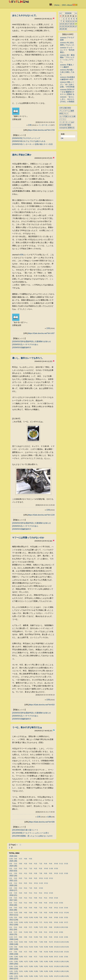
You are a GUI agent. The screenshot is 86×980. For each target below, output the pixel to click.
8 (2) (35, 868)
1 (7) (10, 952)
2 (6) (15, 859)
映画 (69, 108)
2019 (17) (13, 890)
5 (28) (31, 966)
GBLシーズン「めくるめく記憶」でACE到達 (67, 84)
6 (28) (36, 971)
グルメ (66, 114)
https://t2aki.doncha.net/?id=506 (42, 822)
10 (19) (56, 966)
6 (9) (35, 873)
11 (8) (51, 868)
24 (68, 26)
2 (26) (16, 961)
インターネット (46, 125)
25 (71, 26)
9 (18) (51, 947)
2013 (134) (14, 920)
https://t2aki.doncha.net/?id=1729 (41, 130)
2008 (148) (14, 944)
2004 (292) (14, 964)
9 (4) (51, 864)
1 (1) (10, 873)
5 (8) (30, 912)
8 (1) (41, 893)
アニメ (62, 111)
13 (76, 21)
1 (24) (11, 966)
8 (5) (41, 903)
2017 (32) (13, 900)
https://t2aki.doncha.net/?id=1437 (41, 333)
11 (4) (61, 908)
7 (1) (25, 878)
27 (76, 26)
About (70, 5)
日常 (32, 125)
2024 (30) (13, 866)
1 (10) (11, 859)
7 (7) (41, 922)
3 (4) (20, 927)
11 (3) (61, 937)
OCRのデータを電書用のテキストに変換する (67, 92)
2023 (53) (13, 871)
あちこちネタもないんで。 (25, 15)
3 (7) (20, 859)
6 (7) (35, 957)
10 (68, 21)
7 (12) (41, 957)
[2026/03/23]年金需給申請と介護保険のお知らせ (32, 341)
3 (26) (21, 961)
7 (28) (41, 971)
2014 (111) (14, 915)
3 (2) (15, 878)
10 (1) (41, 878)
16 (66, 24)
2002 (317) (14, 974)
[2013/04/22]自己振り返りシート (25, 830)
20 (76, 24)
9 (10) (51, 957)
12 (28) (66, 961)
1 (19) (11, 922)
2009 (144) (14, 939)
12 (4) (41, 888)
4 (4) (20, 932)
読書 (65, 108)
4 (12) (26, 917)
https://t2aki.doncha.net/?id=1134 (41, 515)
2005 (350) (14, 959)
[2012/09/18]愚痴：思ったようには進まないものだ (32, 836)
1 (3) (10, 883)
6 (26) (36, 927)
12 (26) (66, 971)
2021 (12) (13, 881)
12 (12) (66, 952)
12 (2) (51, 893)
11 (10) (61, 927)
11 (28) (61, 971)
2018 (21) (13, 895)
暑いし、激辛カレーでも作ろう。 (28, 358)
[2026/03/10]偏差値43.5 (22, 347)
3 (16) (21, 922)
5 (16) (31, 917)
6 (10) (36, 922)
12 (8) (66, 873)
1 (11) (11, 912)
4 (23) (26, 922)
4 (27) (26, 961)
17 (68, 24)
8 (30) (46, 961)
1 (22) (11, 971)
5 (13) (31, 947)
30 (66, 29)
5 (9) (30, 957)
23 (66, 26)
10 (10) (56, 927)
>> (76, 13)
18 (71, 24)
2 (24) (16, 966)
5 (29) (31, 961)
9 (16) (51, 912)
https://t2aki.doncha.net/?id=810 (42, 705)
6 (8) (35, 912)
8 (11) (46, 922)
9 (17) (51, 942)
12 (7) (66, 922)
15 (63, 24)
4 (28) (26, 971)
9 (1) (30, 883)
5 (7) (30, 927)
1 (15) (11, 917)
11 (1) (61, 864)
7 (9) (41, 873)
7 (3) (35, 903)
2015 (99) (13, 910)
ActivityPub (63, 128)
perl (73, 122)
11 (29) (61, 961)
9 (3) (41, 868)
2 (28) (16, 957)
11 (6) (61, 917)
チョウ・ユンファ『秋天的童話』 (67, 50)
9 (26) (51, 971)
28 (61, 29)
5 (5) (30, 859)
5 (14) (31, 922)
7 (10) (41, 942)
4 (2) (25, 893)
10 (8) (56, 917)
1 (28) (11, 957)
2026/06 (68, 13)
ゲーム (67, 111)
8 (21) (46, 976)
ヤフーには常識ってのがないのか (28, 538)
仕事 (51, 817)
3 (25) (21, 957)
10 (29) (56, 971)
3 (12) (21, 942)
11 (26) (61, 966)
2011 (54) (13, 930)
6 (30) (36, 961)
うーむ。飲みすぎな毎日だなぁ (27, 727)
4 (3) (25, 864)
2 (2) (15, 868)
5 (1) (25, 868)
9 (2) (35, 878)
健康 (72, 111)
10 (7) (56, 957)
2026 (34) (13, 856)
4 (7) (25, 952)
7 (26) (41, 966)
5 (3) (30, 873)
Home (57, 5)
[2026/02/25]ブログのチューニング (26, 138)
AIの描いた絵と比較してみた (67, 72)
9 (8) (51, 927)
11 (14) (61, 942)
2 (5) (15, 873)
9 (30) (51, 961)
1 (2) (10, 868)
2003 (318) (14, 969)
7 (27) (41, 976)
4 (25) (26, 976)
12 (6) (61, 932)
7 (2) (41, 864)
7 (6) (41, 937)
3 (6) (20, 864)
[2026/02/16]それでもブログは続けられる (29, 141)
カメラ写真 (63, 116)
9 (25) (51, 976)
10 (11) (56, 952)
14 (61, 24)
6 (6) (35, 898)
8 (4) (46, 864)
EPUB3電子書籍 (65, 125)
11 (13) (61, 947)
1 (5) (10, 864)
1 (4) (10, 908)
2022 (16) (13, 876)
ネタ (70, 116)
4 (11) (26, 947)
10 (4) (56, 864)
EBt (22, 255)
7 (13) (41, 947)
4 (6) (25, 859)
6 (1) (20, 883)
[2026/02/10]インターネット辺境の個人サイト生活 (32, 144)
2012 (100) (14, 925)
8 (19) (46, 947)
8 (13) (46, 952)
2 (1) (15, 864)
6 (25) (36, 966)
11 (71, 21)
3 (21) (21, 971)
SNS (64, 5)
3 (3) (20, 952)
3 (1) (20, 868)
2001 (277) (14, 978)
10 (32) (56, 961)
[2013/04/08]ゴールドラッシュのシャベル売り (31, 833)
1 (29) (11, 976)
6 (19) (36, 917)
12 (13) (66, 947)
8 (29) (46, 971)
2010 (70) (13, 934)
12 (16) (66, 942)
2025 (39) (13, 861)
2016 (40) (13, 905)
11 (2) (61, 873)
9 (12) (51, 966)
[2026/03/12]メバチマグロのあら (25, 344)
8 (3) (41, 932)
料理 (61, 114)
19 (73, 24)
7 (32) (41, 961)
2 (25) (16, 971)
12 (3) (66, 864)
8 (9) (46, 942)
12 (73, 21)
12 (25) (66, 976)
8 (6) (46, 873)
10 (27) (56, 976)
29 (63, 29)
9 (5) (51, 873)
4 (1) (25, 873)
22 (63, 26)
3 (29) (21, 966)
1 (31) (11, 961)
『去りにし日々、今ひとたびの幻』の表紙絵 (67, 99)
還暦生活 (71, 128)
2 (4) (15, 893)
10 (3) (56, 873)
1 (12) (11, 937)
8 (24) (46, 966)
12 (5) (56, 868)
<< (61, 13)
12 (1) (51, 878)
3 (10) (21, 947)
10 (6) (56, 912)
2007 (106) (14, 949)
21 (61, 26)
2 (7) (15, 937)
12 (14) (66, 912)
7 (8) (41, 952)
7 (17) (41, 927)
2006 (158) (14, 954)
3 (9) (20, 912)
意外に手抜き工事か (22, 155)
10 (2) (51, 898)
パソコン (63, 119)
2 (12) (16, 912)
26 (73, 26)
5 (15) (31, 942)
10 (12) (56, 942)
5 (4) (30, 864)
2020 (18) (13, 885)
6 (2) (35, 864)
